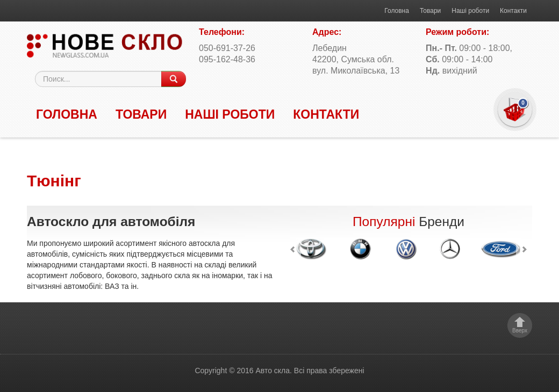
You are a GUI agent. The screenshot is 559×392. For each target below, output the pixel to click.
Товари (430, 11)
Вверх (520, 331)
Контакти (513, 11)
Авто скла (273, 371)
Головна (397, 11)
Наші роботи (470, 11)
